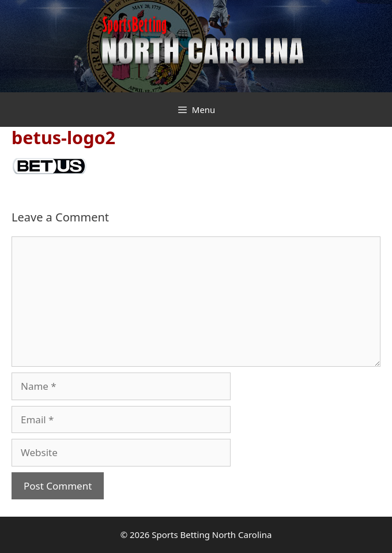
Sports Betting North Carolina (212, 535)
